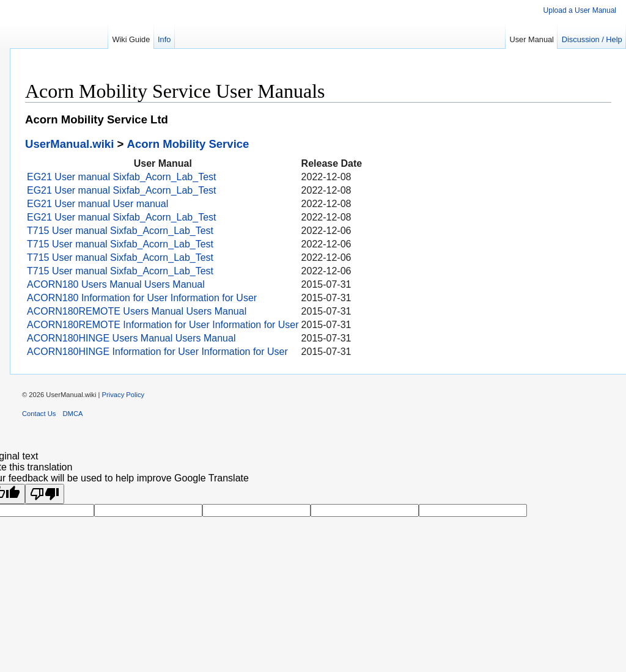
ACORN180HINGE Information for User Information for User (157, 352)
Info (164, 39)
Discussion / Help (592, 39)
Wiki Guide (131, 39)
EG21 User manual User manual (98, 204)
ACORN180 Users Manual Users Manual (116, 284)
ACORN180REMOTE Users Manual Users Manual (137, 311)
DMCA (73, 414)
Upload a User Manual (580, 10)
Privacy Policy (123, 395)
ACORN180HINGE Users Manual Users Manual (131, 338)
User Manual (532, 39)
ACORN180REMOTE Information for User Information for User (163, 325)
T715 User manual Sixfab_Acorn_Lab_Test (120, 231)
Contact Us (39, 414)
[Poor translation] (45, 494)
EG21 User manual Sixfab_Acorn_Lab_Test (122, 177)
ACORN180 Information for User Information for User (142, 298)
